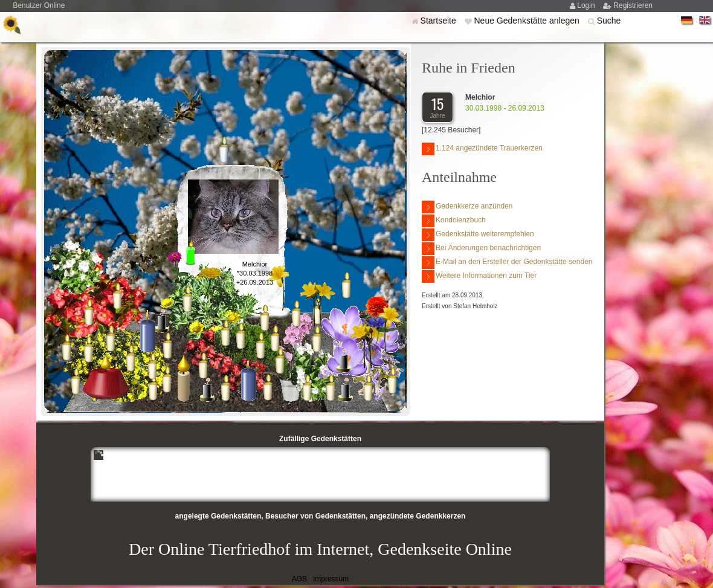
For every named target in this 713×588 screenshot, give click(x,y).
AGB (299, 579)
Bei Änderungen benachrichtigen (481, 249)
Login (587, 5)
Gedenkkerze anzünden (467, 207)
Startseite (440, 21)
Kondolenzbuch (454, 221)
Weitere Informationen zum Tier (479, 276)
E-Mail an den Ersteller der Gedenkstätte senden (507, 263)
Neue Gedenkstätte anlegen (527, 21)
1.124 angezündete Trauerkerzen (482, 149)
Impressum (331, 579)
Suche (609, 21)
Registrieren (633, 5)
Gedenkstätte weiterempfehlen (478, 235)
